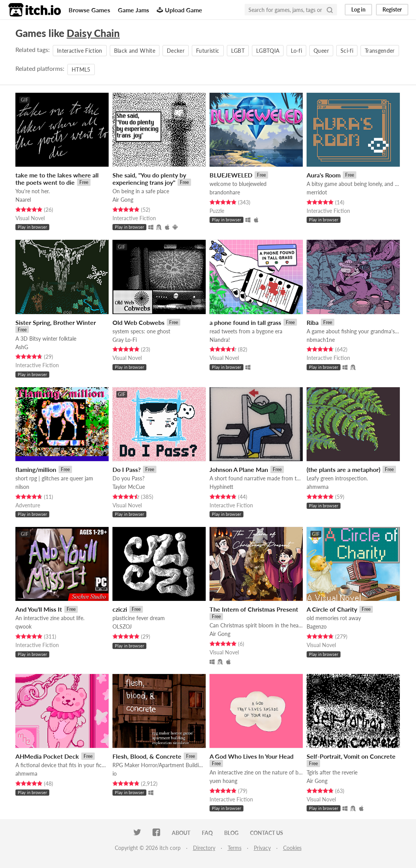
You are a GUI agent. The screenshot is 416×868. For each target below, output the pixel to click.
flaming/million (36, 469)
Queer (321, 51)
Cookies (292, 848)
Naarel (23, 200)
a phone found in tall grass (245, 322)
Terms (235, 848)
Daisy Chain (93, 33)
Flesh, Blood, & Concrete (147, 756)
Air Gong (123, 200)
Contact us (267, 833)
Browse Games (89, 10)
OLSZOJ (122, 626)
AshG (22, 347)
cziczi (120, 609)
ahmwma (318, 487)
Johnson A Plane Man (239, 469)
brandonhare (225, 192)
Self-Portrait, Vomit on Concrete (351, 756)
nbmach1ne (321, 340)
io (115, 774)
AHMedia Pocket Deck (47, 756)
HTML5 (81, 69)
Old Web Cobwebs (138, 322)
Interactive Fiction (80, 51)
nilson (22, 487)
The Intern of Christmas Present (254, 609)
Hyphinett (221, 487)
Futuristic (208, 51)
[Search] (330, 10)
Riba (313, 322)
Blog (231, 833)
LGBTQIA (268, 51)
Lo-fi (296, 51)
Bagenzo (317, 626)
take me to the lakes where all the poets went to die (57, 179)
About (181, 833)
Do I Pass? (127, 469)
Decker (176, 51)
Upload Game (179, 10)
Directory (204, 848)
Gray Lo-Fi (125, 340)
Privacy (262, 848)
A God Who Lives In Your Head (252, 756)
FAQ (207, 833)
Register (392, 9)
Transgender (380, 51)
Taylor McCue (129, 487)
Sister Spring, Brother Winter (56, 322)
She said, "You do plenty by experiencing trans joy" (149, 179)
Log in (358, 9)
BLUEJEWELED (231, 175)
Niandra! (220, 340)
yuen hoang (223, 781)
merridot (317, 192)
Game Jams (133, 10)
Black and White (135, 51)
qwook (23, 626)
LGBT (238, 51)
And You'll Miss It (39, 609)
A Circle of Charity (332, 609)
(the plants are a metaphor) (343, 469)
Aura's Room (324, 175)
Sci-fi (347, 51)
